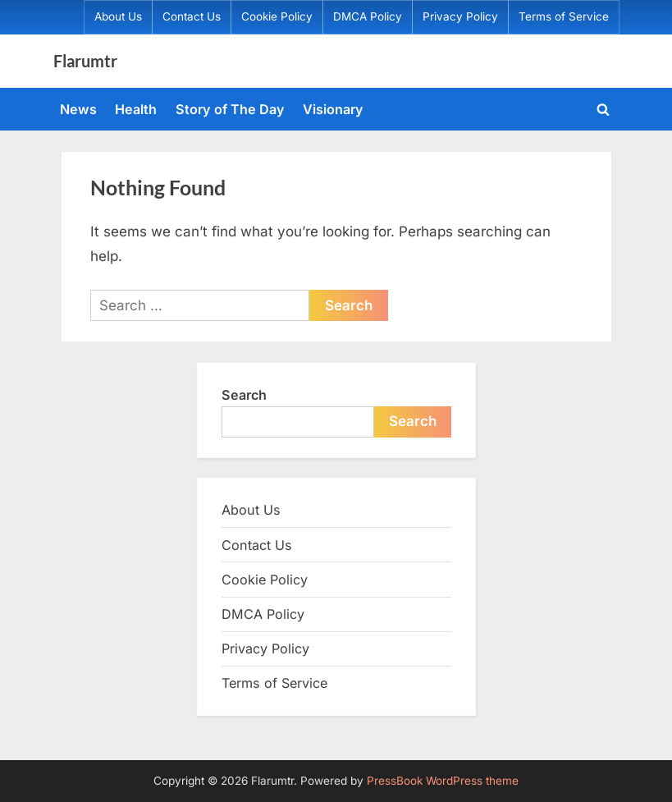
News (78, 109)
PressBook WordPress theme (443, 781)
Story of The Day (230, 109)
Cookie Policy (277, 16)
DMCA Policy (368, 16)
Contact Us (192, 16)
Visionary (333, 109)
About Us (118, 16)
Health (136, 109)
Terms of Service (564, 16)
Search (244, 395)
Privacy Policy (460, 16)
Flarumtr (85, 61)
